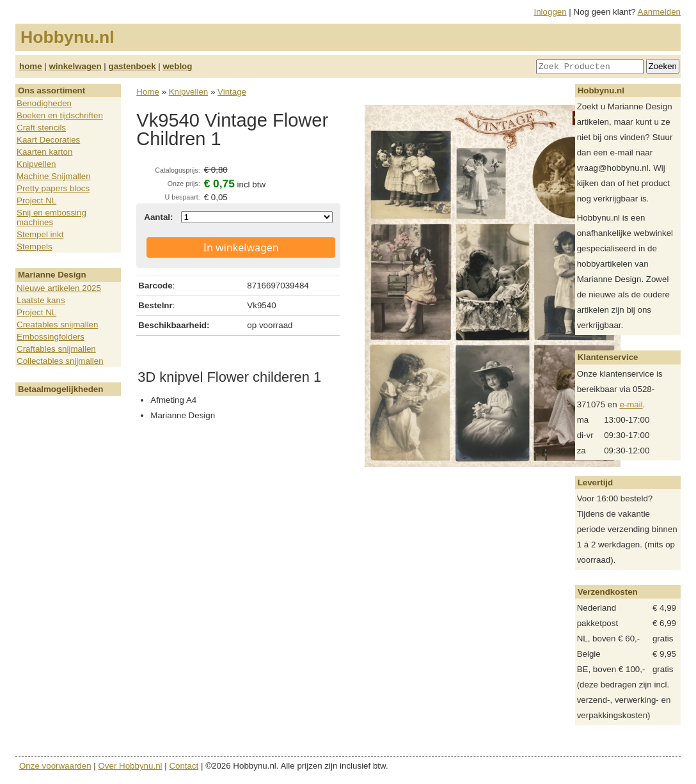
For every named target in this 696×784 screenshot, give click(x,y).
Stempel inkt (40, 234)
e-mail (631, 404)
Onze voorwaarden (55, 766)
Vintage (232, 92)
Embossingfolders (51, 337)
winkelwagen (75, 66)
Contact (184, 766)
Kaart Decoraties (48, 140)
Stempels (35, 247)
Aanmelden (659, 12)
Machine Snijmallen (54, 176)
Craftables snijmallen (56, 349)
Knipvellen (36, 164)
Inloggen (550, 12)
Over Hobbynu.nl (130, 766)
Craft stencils (41, 128)
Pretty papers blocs (53, 188)
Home (148, 92)
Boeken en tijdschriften (60, 115)
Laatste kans (41, 300)
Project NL (36, 200)
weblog (177, 66)
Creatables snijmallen (57, 325)
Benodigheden (44, 103)
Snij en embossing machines (51, 217)
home (31, 66)
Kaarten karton (44, 152)
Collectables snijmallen (60, 361)
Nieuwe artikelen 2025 (59, 288)
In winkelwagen (241, 247)
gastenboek (132, 66)
